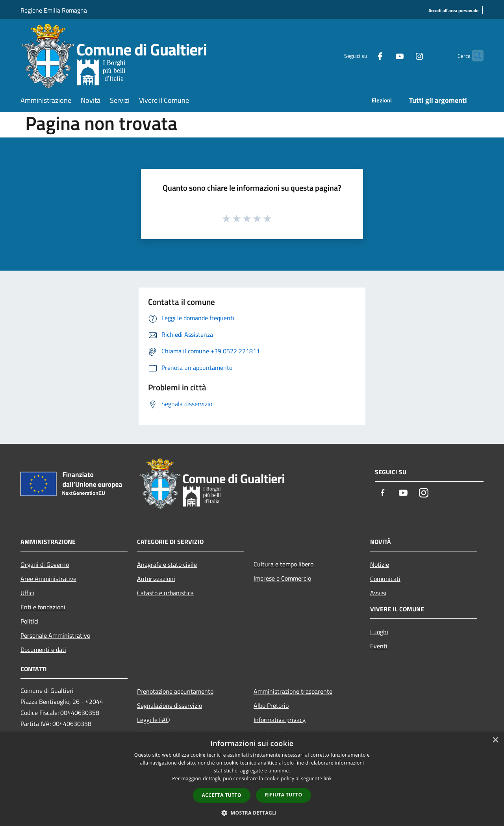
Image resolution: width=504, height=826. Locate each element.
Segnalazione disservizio (170, 705)
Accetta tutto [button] (222, 795)
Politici (30, 621)
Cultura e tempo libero (283, 564)
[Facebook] (365, 55)
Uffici (27, 593)
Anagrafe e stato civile (167, 564)
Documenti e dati (43, 650)
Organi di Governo (45, 564)
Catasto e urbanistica (165, 593)
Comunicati (385, 579)
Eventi (379, 646)
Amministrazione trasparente (293, 691)
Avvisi (378, 593)
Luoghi (379, 632)
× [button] (495, 740)
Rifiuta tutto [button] (284, 795)
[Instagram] (404, 55)
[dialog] (252, 779)
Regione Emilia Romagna (54, 10)
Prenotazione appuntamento (175, 691)
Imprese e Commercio (282, 578)
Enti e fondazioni (43, 607)
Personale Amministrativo (55, 635)
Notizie (380, 564)
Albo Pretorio (271, 705)
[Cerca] (474, 56)
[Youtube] (384, 55)
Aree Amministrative (48, 579)
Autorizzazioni (156, 579)
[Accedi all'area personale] (453, 11)
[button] (252, 813)
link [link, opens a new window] (328, 779)
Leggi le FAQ (154, 720)
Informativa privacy (280, 720)
